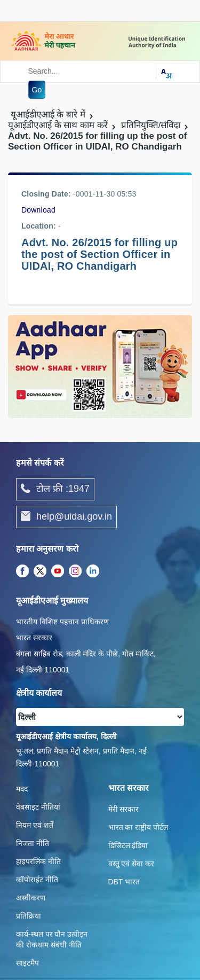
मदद (22, 789)
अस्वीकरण (31, 898)
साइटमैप (27, 963)
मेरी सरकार (124, 809)
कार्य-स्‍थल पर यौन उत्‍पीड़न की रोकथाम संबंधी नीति (52, 939)
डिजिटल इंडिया (128, 845)
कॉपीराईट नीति (37, 880)
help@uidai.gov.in (66, 517)
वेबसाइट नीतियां (38, 807)
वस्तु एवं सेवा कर (131, 864)
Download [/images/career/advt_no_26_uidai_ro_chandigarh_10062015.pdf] (38, 210)
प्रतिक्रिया (29, 916)
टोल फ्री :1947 (55, 489)
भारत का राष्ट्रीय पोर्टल (138, 827)
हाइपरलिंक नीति (38, 861)
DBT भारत (124, 882)
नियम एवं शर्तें (35, 825)
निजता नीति (33, 843)
